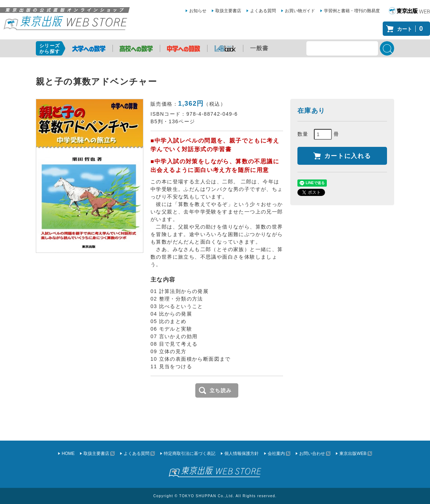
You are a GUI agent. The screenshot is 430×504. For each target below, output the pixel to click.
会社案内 (276, 453)
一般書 (259, 48)
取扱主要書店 (228, 11)
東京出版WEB (353, 453)
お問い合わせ (312, 453)
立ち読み (221, 390)
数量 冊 (318, 134)
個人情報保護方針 (242, 453)
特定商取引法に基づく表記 (190, 453)
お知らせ (198, 11)
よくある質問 (263, 11)
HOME (68, 453)
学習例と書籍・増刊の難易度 (352, 11)
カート (412, 29)
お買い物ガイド (300, 11)
